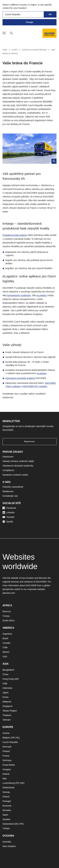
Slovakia (7, 810)
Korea (5, 697)
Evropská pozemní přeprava (34, 50)
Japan (6, 693)
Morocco (7, 611)
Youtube (8, 517)
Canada (6, 643)
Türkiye (6, 828)
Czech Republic (10, 742)
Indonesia (7, 688)
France (6, 756)
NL (18, 738)
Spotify (8, 522)
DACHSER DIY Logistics (35, 386)
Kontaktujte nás (10, 496)
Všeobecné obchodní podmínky (18, 466)
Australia (7, 842)
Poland (6, 797)
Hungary (7, 769)
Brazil (5, 638)
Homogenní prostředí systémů (20, 378)
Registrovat (29, 442)
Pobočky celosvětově (13, 487)
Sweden (7, 819)
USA (5, 657)
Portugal (7, 801)
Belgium (7, 738)
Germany (7, 760)
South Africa (8, 621)
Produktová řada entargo (15, 235)
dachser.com (9, 593)
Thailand (7, 715)
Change (29, 22)
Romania (7, 806)
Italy (5, 778)
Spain (5, 815)
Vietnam (7, 720)
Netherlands (8, 788)
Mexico (6, 652)
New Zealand (9, 846)
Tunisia (6, 616)
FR (13, 738)
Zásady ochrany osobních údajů (18, 461)
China (5, 674)
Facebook (9, 508)
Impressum (8, 457)
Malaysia (7, 702)
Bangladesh (8, 670)
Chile (5, 647)
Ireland (6, 774)
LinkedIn (9, 513)
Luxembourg (9, 783)
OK (50, 14)
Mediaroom (8, 491)
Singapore (8, 706)
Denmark (7, 747)
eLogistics (42, 295)
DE (22, 783)
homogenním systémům (19, 295)
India (5, 683)
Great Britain (9, 765)
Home (5, 50)
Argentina (7, 634)
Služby (15, 50)
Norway (6, 792)
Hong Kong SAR (11, 679)
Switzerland (8, 824)
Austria (6, 733)
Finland (6, 751)
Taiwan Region (10, 711)
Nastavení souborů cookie (15, 475)
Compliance (8, 470)
